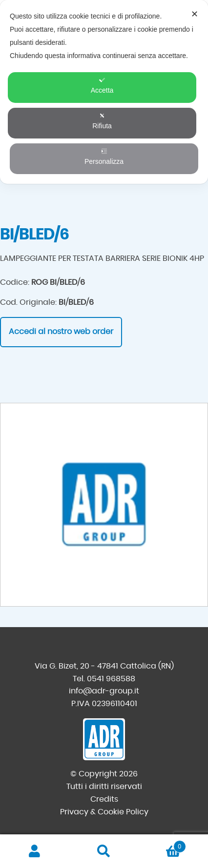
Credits (104, 799)
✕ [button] (195, 14)
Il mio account (35, 851)
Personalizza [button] (104, 157)
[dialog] (104, 92)
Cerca (104, 851)
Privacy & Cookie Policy (104, 812)
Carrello (162, 845)
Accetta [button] (102, 86)
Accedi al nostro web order (61, 332)
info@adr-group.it (104, 691)
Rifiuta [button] (102, 121)
